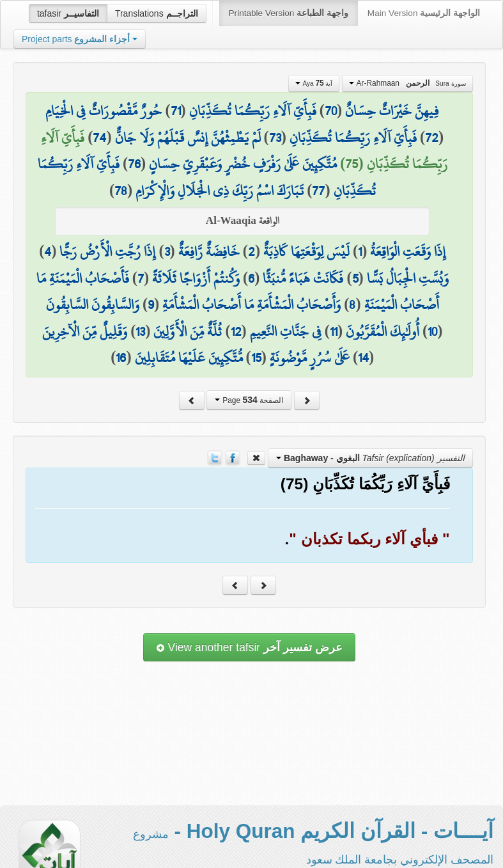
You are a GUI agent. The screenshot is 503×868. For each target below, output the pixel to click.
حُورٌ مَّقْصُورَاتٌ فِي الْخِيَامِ (104, 111)
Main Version (424, 13)
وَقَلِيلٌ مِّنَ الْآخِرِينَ (85, 331)
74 (99, 138)
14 (363, 358)
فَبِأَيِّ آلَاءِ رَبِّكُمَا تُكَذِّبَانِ (253, 111)
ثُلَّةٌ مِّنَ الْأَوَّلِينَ (188, 331)
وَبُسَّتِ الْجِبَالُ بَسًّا (408, 278)
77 (318, 191)
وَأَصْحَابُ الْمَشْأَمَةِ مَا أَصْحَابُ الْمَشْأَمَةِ (251, 304)
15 (256, 358)
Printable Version (289, 13)
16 (121, 358)
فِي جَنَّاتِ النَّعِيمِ (286, 331)
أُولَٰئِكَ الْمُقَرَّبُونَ (383, 331)
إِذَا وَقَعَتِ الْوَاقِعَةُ (408, 251)
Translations (157, 13)
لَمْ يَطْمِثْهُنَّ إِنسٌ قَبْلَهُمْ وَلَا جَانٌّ (188, 138)
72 (432, 138)
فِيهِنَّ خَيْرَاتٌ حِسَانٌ (392, 111)
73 (275, 138)
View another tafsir (249, 647)
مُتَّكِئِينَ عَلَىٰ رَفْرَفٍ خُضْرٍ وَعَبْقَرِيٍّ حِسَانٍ (243, 164)
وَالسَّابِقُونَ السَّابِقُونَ (93, 304)
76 (134, 164)
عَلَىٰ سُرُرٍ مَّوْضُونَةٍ (310, 358)
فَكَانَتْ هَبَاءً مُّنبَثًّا (303, 278)
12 (236, 331)
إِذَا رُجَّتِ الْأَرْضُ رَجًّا (107, 251)
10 (432, 331)
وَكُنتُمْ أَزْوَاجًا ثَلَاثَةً (196, 278)
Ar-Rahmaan (407, 83)
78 (121, 191)
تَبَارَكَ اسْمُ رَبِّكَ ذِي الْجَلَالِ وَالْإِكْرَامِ (220, 191)
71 (176, 111)
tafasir (68, 13)
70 (331, 111)
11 (334, 331)
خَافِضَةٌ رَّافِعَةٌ (209, 251)
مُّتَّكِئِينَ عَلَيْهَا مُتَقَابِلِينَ (189, 358)
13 (140, 331)
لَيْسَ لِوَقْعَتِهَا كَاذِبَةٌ (306, 251)
